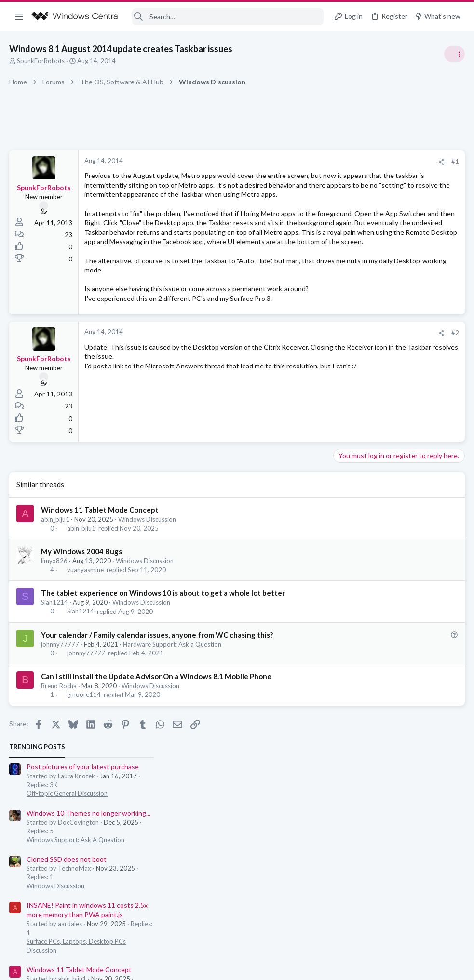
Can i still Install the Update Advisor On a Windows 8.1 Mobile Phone (157, 733)
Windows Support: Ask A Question (386, 248)
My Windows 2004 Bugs (82, 608)
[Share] (287, 162)
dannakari (450, 487)
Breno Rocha (59, 743)
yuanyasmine (85, 626)
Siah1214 (55, 659)
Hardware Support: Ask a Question (173, 701)
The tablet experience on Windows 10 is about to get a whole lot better (163, 650)
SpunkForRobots (41, 61)
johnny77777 (61, 701)
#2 (300, 390)
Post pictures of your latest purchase (393, 176)
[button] (19, 16)
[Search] (228, 17)
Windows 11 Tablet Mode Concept (100, 566)
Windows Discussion (148, 576)
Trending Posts (348, 155)
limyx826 (55, 618)
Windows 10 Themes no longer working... (399, 222)
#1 (300, 162)
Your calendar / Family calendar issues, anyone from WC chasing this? (157, 691)
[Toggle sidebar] (454, 54)
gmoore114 (84, 751)
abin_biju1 (56, 576)
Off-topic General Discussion (378, 203)
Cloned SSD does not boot (377, 268)
